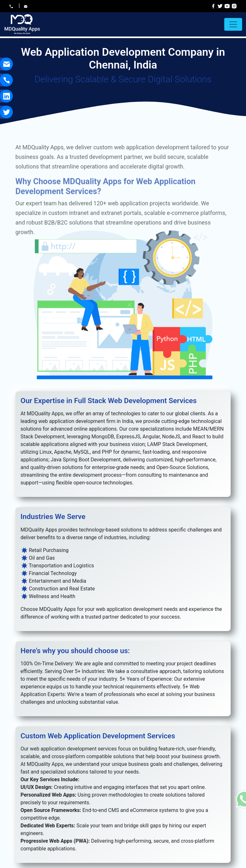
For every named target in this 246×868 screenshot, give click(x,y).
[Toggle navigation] (233, 24)
